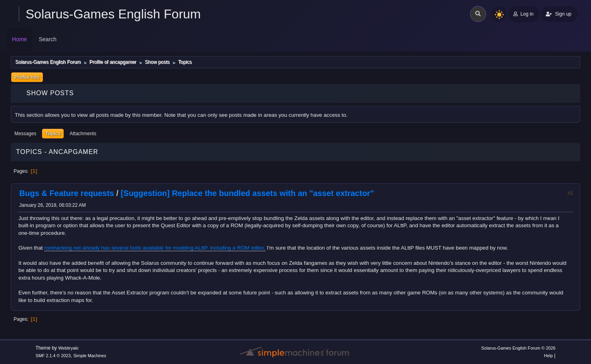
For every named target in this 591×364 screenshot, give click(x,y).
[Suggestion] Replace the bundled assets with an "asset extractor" (247, 193)
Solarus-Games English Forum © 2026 (518, 348)
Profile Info (27, 77)
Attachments (83, 134)
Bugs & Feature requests (67, 193)
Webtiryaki (68, 348)
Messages (25, 134)
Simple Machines (90, 356)
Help (549, 356)
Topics (53, 134)
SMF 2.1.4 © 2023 (53, 356)
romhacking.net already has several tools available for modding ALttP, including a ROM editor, (155, 248)
